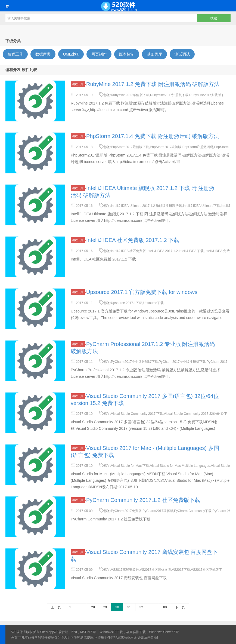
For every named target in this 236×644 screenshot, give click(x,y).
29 (105, 607)
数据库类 (43, 54)
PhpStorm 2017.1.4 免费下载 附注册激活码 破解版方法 (153, 136)
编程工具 (15, 54)
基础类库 (154, 54)
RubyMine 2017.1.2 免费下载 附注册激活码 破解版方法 (153, 84)
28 (93, 607)
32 (141, 607)
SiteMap (46, 632)
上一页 (56, 607)
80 (165, 607)
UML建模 (71, 54)
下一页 (180, 607)
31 (129, 607)
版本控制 (127, 54)
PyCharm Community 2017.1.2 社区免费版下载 (143, 500)
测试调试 (182, 54)
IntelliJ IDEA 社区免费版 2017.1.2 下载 (133, 240)
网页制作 (99, 54)
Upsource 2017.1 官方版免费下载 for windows (142, 292)
